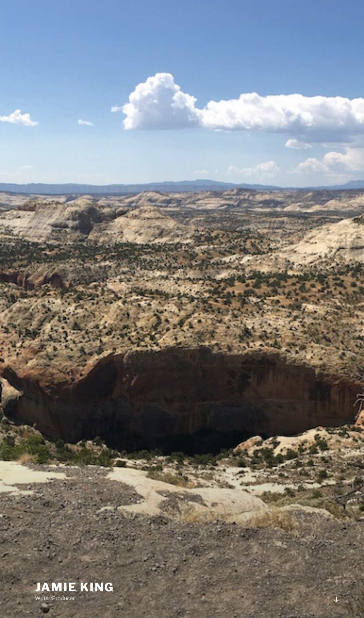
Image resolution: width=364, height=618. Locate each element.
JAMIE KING (75, 587)
